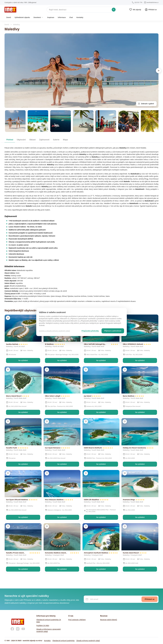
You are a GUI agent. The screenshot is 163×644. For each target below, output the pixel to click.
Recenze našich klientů (109, 620)
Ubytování (21, 140)
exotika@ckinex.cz (153, 2)
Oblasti (32, 140)
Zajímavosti (44, 140)
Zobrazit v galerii (146, 104)
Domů (9, 17)
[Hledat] (81, 10)
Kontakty (80, 17)
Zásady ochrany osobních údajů (88, 641)
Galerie (56, 140)
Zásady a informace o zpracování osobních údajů (49, 630)
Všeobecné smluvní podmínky (64, 641)
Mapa (65, 140)
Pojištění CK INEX (43, 626)
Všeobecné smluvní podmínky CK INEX (49, 621)
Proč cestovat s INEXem (77, 620)
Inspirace (51, 17)
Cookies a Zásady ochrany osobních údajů (54, 331)
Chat (71, 17)
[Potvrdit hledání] (114, 10)
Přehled (10, 140)
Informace (62, 17)
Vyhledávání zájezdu (22, 17)
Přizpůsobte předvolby (90, 331)
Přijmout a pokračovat (113, 331)
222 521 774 (138, 2)
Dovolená (39, 17)
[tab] (10, 140)
